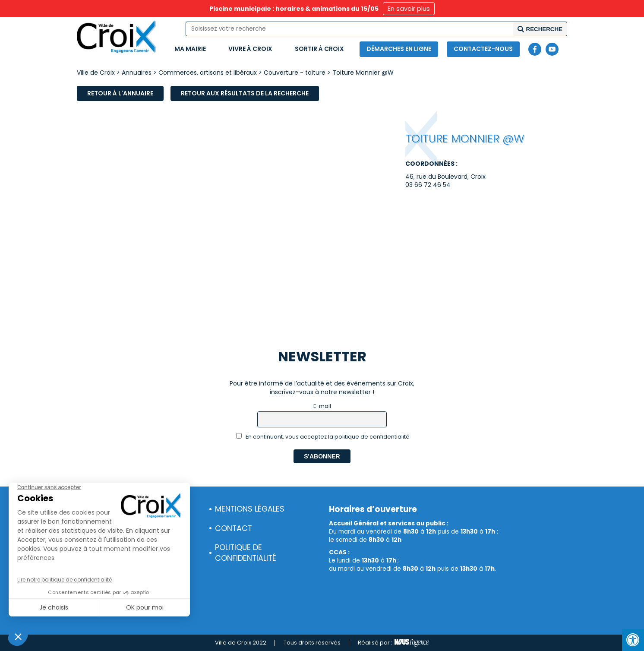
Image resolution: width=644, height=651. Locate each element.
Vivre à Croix (250, 49)
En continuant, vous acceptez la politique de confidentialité (323, 437)
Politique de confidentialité (246, 553)
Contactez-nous (483, 49)
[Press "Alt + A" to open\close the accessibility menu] (633, 640)
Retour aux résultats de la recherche (245, 93)
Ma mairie (190, 49)
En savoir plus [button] (409, 9)
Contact (234, 528)
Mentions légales (250, 509)
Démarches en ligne (399, 49)
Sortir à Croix (319, 49)
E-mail (322, 406)
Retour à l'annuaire (120, 93)
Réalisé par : (393, 643)
